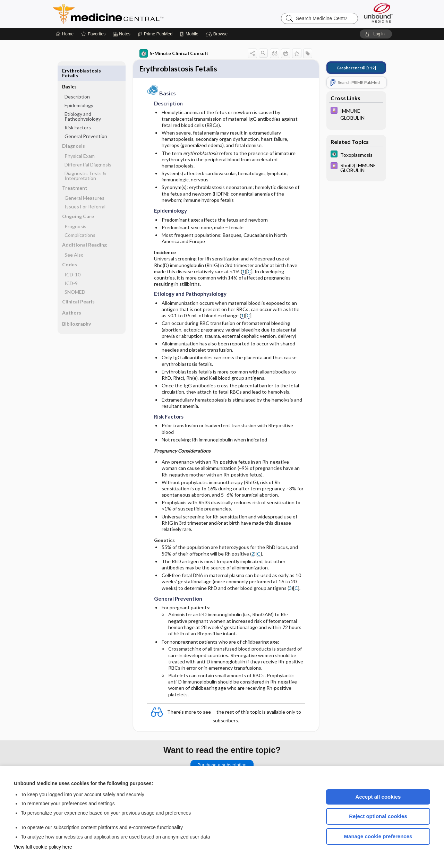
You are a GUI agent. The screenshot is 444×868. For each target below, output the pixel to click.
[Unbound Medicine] (378, 13)
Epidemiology (79, 89)
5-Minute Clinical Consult (174, 53)
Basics (69, 71)
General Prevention (86, 120)
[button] (218, 34)
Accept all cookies (378, 797)
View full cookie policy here (43, 847)
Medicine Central (139, 14)
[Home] (65, 34)
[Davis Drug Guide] (356, 114)
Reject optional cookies (378, 816)
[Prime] (155, 34)
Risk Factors (78, 111)
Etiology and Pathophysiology (83, 100)
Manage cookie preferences (378, 836)
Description (77, 81)
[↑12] (356, 68)
